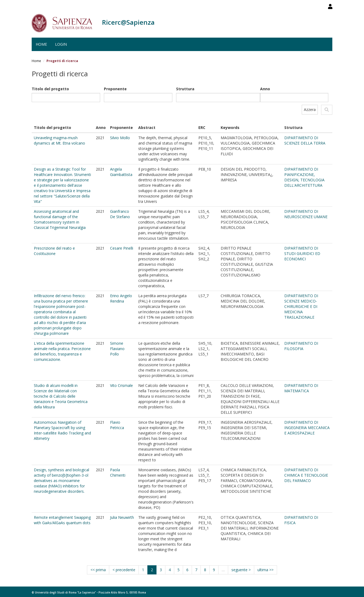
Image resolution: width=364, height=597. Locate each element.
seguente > (241, 570)
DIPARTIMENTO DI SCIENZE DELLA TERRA (305, 140)
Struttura (185, 89)
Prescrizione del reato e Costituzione (54, 251)
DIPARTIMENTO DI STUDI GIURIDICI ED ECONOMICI (302, 253)
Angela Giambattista (121, 172)
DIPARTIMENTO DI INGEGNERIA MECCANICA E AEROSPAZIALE (307, 428)
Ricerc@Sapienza (128, 22)
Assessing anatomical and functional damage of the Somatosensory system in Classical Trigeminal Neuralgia (60, 219)
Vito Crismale (121, 385)
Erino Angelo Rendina (121, 298)
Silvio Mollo (120, 138)
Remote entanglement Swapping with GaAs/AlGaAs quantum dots (62, 520)
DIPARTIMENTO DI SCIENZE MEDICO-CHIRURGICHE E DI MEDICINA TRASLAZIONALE (301, 306)
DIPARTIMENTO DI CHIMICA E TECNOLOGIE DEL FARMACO (306, 475)
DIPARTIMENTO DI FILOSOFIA (301, 346)
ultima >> (265, 570)
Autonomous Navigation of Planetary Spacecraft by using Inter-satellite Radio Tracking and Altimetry (62, 430)
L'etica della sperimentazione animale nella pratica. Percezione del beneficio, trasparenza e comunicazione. (62, 351)
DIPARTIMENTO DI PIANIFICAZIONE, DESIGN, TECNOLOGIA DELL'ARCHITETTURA (304, 177)
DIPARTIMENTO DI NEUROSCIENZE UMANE (306, 214)
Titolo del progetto (50, 89)
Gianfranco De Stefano (120, 214)
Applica (327, 110)
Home (41, 44)
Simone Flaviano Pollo (117, 349)
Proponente (115, 89)
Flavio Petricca (117, 425)
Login (61, 44)
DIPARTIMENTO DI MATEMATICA (301, 388)
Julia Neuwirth (122, 517)
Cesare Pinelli (122, 248)
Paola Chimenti (118, 472)
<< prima (98, 570)
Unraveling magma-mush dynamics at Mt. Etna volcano (59, 140)
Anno (265, 89)
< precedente (124, 570)
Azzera (310, 109)
